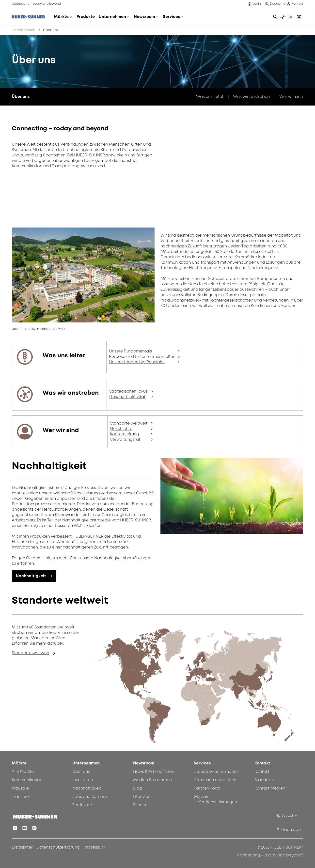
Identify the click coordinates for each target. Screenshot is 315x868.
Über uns (81, 772)
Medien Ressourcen (152, 780)
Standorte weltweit (129, 423)
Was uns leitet (210, 97)
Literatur (141, 797)
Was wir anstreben (251, 97)
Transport (21, 797)
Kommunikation (27, 780)
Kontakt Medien (270, 788)
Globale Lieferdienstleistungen (215, 799)
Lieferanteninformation (216, 772)
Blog (138, 788)
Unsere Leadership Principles (137, 362)
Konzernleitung (125, 434)
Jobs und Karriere (90, 797)
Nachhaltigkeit (31, 576)
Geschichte (121, 429)
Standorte (264, 780)
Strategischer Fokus (128, 391)
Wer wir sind (291, 97)
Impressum (94, 847)
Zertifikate (82, 805)
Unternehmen (24, 30)
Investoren (83, 780)
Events (140, 805)
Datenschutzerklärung (58, 847)
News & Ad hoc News (154, 772)
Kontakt (262, 772)
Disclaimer (22, 847)
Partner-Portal (208, 788)
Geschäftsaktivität (127, 397)
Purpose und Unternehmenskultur (142, 357)
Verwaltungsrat (125, 440)
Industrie (20, 788)
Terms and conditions (215, 780)
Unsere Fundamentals (130, 351)
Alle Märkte (23, 772)
